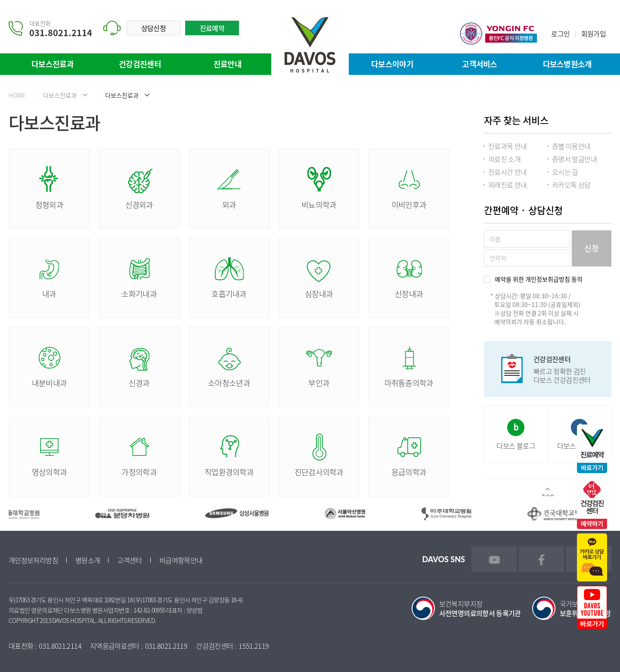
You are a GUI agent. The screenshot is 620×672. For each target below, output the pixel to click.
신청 (592, 248)
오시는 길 (565, 172)
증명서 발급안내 (574, 159)
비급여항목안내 (181, 560)
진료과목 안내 (508, 146)
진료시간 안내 (508, 172)
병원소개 (88, 560)
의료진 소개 (504, 159)
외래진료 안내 (508, 185)
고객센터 (129, 560)
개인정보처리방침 (33, 560)
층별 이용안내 (571, 146)
